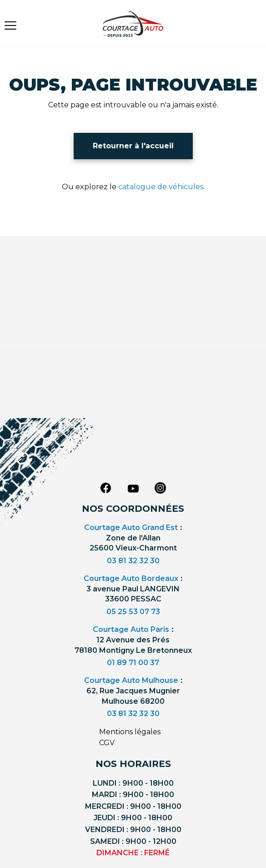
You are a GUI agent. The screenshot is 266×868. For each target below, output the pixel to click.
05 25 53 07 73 (133, 612)
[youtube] (133, 489)
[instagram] (161, 488)
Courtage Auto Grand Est (131, 527)
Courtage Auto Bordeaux (131, 578)
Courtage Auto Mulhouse (131, 680)
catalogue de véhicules (161, 187)
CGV (107, 743)
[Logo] (133, 30)
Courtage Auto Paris (131, 629)
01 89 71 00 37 (133, 663)
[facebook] (106, 488)
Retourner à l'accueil (133, 146)
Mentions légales (130, 732)
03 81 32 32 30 (133, 561)
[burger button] (10, 25)
